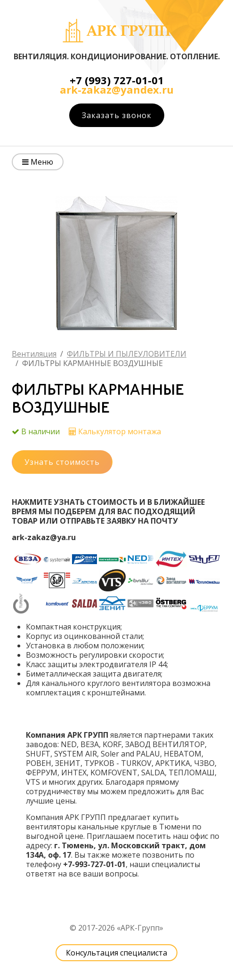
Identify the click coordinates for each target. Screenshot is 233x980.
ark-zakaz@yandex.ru (117, 89)
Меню (38, 162)
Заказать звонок (117, 115)
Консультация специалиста (116, 953)
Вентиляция (34, 354)
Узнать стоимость (62, 462)
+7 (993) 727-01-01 (117, 80)
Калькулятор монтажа (120, 431)
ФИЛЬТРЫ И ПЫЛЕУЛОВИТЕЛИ (127, 354)
